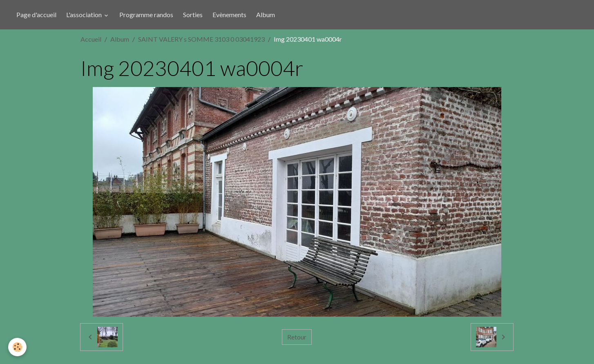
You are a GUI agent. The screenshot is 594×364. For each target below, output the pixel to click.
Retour (297, 337)
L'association (85, 15)
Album (266, 15)
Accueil (91, 39)
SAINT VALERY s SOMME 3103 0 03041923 (201, 39)
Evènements (229, 15)
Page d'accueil (36, 15)
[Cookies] (17, 347)
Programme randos (146, 15)
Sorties (193, 15)
